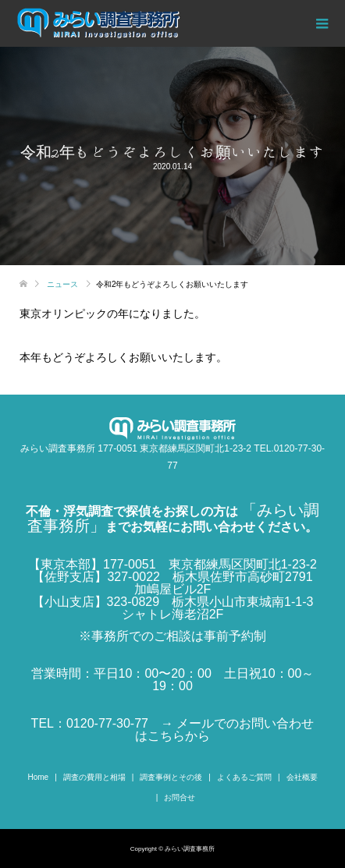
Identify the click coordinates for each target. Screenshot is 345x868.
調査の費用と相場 (94, 777)
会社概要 (302, 777)
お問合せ (180, 797)
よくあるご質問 (244, 777)
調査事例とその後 (171, 777)
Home (38, 777)
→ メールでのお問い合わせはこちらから (224, 730)
